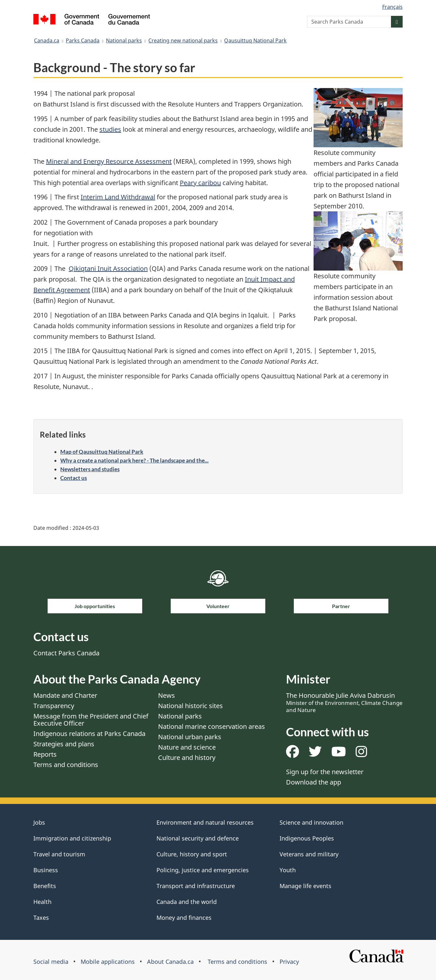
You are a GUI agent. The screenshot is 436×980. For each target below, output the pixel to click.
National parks (124, 40)
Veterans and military (309, 854)
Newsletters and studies (90, 469)
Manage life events (305, 886)
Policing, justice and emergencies (203, 870)
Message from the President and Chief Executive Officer (91, 720)
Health (42, 902)
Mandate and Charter (65, 695)
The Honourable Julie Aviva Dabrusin (344, 702)
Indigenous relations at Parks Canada (89, 734)
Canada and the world (187, 902)
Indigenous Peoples (307, 838)
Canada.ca (47, 40)
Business (46, 870)
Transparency (54, 706)
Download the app (314, 782)
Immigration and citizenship (72, 838)
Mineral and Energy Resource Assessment (109, 161)
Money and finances (184, 918)
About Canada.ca (170, 962)
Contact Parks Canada (66, 653)
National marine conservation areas (212, 726)
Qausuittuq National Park (255, 40)
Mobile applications (108, 962)
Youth (288, 870)
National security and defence (198, 838)
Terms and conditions (66, 765)
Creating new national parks (183, 40)
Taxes (41, 918)
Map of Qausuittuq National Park (102, 452)
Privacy (289, 962)
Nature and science (187, 747)
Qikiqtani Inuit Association (108, 268)
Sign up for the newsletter (325, 772)
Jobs (39, 822)
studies (110, 129)
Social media (51, 962)
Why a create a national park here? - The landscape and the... (134, 460)
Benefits (45, 886)
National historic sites (190, 706)
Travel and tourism (59, 854)
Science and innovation (311, 822)
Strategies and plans (64, 744)
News (166, 695)
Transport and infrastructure (196, 886)
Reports (45, 754)
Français (392, 7)
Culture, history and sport (192, 854)
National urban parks (190, 737)
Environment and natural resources (205, 822)
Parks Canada (83, 40)
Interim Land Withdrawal (118, 197)
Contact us (74, 478)
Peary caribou (200, 183)
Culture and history (187, 757)
